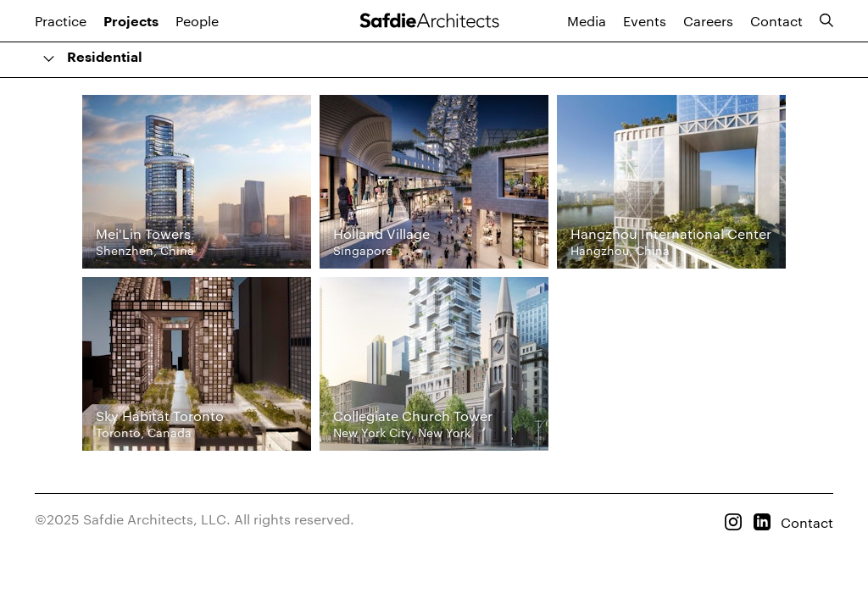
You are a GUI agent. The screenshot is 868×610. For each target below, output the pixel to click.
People (197, 21)
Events (645, 21)
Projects (131, 22)
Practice (61, 21)
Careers (708, 21)
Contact (776, 21)
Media (587, 21)
